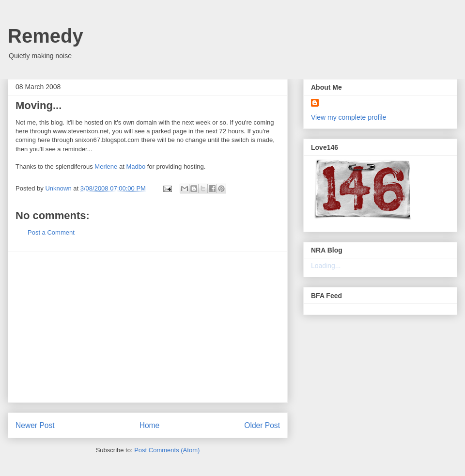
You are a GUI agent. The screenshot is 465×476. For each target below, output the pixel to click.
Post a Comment (51, 232)
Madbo (136, 167)
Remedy (46, 36)
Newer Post (35, 425)
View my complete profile (349, 117)
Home (150, 425)
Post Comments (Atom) (167, 450)
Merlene (106, 167)
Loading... (326, 266)
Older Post (262, 425)
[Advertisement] (148, 327)
